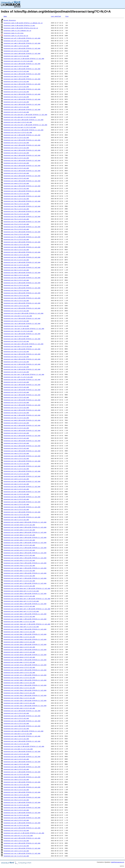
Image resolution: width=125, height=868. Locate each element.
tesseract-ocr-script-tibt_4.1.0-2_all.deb (19, 703)
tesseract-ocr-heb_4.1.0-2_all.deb (16, 275)
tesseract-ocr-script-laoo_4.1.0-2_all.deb (19, 647)
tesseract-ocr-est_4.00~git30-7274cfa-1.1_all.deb (22, 191)
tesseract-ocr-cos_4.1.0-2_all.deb (16, 143)
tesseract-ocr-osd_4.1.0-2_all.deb (16, 479)
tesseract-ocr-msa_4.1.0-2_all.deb (16, 443)
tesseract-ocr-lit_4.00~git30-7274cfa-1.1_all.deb (22, 400)
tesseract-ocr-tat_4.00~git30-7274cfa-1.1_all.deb (22, 782)
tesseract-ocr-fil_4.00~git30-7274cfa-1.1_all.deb (22, 211)
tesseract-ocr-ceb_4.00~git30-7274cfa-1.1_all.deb (22, 104)
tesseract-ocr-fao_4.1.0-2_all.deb (16, 204)
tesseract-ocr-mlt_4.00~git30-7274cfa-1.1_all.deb (22, 425)
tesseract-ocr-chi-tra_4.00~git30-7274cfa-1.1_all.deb (24, 130)
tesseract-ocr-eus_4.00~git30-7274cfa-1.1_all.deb (22, 196)
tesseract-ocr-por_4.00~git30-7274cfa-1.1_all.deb (22, 492)
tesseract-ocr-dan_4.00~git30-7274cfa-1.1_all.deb (22, 150)
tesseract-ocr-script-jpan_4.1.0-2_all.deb (19, 632)
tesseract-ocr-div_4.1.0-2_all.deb (16, 163)
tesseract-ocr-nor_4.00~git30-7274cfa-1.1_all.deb (22, 461)
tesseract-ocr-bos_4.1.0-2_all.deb (16, 87)
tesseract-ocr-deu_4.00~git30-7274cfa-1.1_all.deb (22, 155)
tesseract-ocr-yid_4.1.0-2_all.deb (16, 851)
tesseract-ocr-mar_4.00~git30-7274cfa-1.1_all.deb (22, 415)
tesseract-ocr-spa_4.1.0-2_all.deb (16, 739)
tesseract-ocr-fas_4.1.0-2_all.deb (16, 209)
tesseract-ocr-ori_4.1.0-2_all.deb (16, 474)
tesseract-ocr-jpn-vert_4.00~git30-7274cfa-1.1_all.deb (24, 329)
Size (67, 16)
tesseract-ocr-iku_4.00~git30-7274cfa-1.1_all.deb (22, 298)
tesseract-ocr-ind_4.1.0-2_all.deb (16, 306)
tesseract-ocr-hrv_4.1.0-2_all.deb (16, 285)
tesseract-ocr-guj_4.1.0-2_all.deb (16, 265)
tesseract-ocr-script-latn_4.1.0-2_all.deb (19, 652)
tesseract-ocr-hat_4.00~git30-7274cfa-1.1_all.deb (22, 267)
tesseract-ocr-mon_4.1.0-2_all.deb (16, 433)
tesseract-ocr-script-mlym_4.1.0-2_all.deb (19, 657)
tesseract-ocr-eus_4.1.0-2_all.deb (16, 199)
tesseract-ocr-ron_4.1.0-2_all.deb (16, 509)
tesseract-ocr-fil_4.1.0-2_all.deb (16, 214)
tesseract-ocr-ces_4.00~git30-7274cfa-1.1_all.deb (22, 109)
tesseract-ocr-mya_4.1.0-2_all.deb (16, 448)
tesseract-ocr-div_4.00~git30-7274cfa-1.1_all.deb (22, 160)
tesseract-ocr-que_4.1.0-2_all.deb (16, 504)
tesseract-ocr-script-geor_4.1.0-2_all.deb (19, 571)
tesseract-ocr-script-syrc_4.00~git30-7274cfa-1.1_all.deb (25, 675)
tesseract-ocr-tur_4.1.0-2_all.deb (16, 815)
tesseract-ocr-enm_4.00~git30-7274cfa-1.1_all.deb (22, 181)
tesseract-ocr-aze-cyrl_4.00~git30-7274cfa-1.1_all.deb (24, 58)
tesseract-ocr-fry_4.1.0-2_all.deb (16, 239)
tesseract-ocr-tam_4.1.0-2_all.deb (16, 779)
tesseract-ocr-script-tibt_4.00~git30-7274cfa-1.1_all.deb (25, 700)
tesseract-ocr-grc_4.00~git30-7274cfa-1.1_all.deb (22, 257)
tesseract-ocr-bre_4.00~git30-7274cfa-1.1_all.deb (22, 89)
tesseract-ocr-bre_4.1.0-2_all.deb (16, 92)
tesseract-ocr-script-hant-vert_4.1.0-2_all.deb (21, 611)
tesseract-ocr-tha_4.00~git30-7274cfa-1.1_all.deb (22, 797)
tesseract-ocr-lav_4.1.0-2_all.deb (16, 397)
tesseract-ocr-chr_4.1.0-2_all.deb (16, 137)
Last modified (56, 16)
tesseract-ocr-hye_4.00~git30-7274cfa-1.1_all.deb (22, 293)
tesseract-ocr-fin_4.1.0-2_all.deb (16, 219)
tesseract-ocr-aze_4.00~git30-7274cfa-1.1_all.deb (22, 64)
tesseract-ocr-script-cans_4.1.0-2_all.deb (19, 540)
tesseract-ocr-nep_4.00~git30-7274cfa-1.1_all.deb (22, 451)
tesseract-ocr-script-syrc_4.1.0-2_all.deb (19, 678)
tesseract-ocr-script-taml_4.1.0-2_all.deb (19, 683)
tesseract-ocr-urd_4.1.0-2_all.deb (16, 830)
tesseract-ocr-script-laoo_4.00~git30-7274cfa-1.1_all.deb (25, 644)
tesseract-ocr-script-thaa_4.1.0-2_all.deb (19, 693)
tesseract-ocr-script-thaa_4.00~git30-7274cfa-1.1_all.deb (25, 690)
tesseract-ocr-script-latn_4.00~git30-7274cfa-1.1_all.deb (25, 650)
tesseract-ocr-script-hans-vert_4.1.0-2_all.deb (21, 601)
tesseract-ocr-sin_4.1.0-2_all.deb (16, 713)
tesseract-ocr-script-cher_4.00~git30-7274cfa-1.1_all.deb (25, 543)
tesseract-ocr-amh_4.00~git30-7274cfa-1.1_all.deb (22, 43)
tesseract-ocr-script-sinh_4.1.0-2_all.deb (19, 672)
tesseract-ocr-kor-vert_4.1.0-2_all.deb (18, 377)
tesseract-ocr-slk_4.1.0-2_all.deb (16, 718)
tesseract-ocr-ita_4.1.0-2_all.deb (16, 321)
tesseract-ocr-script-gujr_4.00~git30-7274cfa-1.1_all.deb (25, 578)
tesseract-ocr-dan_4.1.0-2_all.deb (16, 153)
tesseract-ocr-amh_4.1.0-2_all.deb (16, 46)
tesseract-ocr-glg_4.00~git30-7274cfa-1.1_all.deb (22, 252)
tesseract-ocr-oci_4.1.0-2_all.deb (16, 469)
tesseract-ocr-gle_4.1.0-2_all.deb (16, 250)
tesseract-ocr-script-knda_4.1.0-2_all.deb (19, 642)
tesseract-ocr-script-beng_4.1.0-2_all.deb (19, 535)
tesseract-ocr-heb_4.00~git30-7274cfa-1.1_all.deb (22, 272)
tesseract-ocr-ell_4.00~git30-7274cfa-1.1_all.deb (22, 171)
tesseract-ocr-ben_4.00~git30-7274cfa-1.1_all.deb (22, 74)
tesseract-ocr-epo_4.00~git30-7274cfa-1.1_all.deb (22, 186)
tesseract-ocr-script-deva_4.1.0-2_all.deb (19, 555)
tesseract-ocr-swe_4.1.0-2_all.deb (16, 769)
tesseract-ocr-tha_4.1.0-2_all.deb (16, 800)
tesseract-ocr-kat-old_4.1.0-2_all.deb (18, 346)
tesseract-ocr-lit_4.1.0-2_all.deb (16, 402)
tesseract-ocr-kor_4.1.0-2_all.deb (16, 382)
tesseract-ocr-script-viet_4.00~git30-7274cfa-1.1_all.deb (25, 706)
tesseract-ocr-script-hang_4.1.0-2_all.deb (19, 596)
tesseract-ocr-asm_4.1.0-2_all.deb (16, 56)
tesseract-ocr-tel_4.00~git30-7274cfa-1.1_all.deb (22, 787)
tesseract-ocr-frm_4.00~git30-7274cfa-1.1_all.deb (22, 232)
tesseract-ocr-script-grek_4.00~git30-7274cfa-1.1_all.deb (25, 573)
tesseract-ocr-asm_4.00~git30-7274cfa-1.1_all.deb (22, 53)
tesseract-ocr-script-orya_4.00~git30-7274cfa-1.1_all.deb (25, 665)
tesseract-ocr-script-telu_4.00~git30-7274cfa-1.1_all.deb (25, 685)
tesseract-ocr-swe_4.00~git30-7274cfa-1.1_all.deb (22, 767)
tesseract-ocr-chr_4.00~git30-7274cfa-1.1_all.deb (22, 135)
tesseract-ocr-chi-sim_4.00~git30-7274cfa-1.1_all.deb (24, 120)
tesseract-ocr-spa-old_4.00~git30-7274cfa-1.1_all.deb (24, 731)
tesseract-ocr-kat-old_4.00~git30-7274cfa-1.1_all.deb (24, 344)
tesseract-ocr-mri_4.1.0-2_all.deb (16, 438)
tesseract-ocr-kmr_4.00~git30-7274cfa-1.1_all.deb (22, 369)
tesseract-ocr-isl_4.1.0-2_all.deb (16, 311)
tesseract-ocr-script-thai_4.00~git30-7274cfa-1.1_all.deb (25, 695)
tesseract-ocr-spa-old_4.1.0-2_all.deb (18, 734)
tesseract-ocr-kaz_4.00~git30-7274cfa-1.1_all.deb (22, 354)
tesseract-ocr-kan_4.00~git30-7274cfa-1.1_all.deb (22, 339)
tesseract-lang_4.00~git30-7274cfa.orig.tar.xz (21, 28)
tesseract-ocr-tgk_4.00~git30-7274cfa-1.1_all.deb (22, 792)
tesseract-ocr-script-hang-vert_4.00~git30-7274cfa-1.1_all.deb (27, 588)
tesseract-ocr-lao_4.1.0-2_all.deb (16, 387)
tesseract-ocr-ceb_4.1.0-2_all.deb (16, 107)
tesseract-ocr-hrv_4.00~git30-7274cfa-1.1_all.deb (22, 283)
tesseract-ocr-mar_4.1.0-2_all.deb (16, 418)
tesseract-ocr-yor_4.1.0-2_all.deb (16, 856)
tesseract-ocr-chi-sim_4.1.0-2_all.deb (18, 122)
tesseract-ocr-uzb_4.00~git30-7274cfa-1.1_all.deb (22, 838)
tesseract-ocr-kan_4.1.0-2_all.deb (16, 341)
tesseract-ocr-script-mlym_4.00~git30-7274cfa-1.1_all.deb (25, 655)
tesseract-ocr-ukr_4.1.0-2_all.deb (16, 825)
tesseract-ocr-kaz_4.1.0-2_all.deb (16, 357)
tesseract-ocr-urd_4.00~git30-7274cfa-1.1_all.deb (22, 828)
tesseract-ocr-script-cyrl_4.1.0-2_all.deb (19, 550)
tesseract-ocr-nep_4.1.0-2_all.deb (16, 453)
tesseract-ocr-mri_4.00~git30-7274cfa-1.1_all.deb (22, 436)
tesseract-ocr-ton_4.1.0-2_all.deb (16, 810)
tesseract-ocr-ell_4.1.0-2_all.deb (16, 173)
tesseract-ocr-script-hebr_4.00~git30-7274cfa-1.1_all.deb (25, 619)
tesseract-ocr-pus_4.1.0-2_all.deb (16, 499)
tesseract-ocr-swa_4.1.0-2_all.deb (16, 764)
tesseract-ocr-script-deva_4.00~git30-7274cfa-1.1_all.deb (25, 553)
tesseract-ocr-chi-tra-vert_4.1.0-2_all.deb (20, 127)
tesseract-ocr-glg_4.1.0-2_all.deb (16, 255)
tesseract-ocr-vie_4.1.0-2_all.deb (16, 846)
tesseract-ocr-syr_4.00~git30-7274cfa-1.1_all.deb (22, 772)
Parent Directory (10, 20)
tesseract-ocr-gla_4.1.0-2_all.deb (16, 244)
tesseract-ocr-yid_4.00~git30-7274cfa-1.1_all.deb (22, 848)
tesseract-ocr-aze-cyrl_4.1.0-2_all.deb (18, 61)
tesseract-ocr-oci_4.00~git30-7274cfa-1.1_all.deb (22, 466)
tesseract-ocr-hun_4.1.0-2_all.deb (16, 290)
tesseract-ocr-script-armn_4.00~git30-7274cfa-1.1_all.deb (25, 527)
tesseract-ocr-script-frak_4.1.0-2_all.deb (19, 565)
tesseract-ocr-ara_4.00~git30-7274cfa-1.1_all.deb (22, 48)
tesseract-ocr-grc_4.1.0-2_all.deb (16, 260)
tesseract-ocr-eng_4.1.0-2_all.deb (16, 178)
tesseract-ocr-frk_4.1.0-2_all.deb (16, 229)
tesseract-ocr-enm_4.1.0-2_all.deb (16, 183)
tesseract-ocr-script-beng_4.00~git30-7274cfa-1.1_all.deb (25, 532)
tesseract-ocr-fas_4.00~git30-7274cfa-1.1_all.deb (22, 206)
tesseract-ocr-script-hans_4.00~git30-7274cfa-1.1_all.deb (25, 604)
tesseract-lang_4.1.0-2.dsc (14, 33)
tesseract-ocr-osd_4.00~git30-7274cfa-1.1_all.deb (22, 476)
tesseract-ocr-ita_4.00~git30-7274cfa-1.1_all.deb (22, 318)
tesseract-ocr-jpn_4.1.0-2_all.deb (16, 336)
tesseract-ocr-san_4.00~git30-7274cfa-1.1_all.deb (22, 517)
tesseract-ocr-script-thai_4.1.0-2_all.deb (19, 698)
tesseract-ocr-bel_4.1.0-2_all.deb (16, 71)
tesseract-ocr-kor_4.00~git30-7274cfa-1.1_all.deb (22, 379)
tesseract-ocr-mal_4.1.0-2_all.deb (16, 413)
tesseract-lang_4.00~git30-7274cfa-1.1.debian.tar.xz (23, 23)
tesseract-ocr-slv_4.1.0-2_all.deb (16, 723)
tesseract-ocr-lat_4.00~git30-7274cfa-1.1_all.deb (22, 390)
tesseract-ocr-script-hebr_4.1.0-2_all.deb (19, 621)
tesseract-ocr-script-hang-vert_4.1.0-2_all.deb (21, 591)
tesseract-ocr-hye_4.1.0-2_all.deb (16, 295)
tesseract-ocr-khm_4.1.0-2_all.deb (16, 362)
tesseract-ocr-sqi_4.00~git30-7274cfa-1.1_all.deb (22, 741)
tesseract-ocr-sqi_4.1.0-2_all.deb (16, 744)
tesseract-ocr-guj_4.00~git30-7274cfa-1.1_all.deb (22, 262)
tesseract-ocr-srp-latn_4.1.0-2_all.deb (18, 749)
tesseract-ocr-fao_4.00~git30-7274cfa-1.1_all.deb (22, 201)
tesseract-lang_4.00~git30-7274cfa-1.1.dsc (19, 25)
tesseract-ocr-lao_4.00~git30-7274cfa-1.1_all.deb (22, 385)
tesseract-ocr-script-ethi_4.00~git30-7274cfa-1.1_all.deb (25, 558)
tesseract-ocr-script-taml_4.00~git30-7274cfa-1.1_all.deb (25, 680)
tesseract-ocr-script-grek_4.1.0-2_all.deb (19, 576)
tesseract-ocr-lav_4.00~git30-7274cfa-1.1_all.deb (22, 395)
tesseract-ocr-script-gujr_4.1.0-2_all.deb (19, 581)
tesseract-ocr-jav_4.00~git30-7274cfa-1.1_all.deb (22, 323)
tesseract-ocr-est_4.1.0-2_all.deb (16, 194)
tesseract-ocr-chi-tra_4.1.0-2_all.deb (18, 132)
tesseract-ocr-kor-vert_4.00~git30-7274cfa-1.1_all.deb (24, 374)
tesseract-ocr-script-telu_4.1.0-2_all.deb (19, 688)
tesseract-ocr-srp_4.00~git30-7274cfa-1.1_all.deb (22, 751)
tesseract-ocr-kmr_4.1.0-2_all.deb (16, 372)
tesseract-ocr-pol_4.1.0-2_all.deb (16, 489)
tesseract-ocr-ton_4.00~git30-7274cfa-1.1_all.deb (22, 807)
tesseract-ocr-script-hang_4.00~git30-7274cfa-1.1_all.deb (25, 593)
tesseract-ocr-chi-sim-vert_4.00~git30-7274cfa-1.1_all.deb (25, 115)
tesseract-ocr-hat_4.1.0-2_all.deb (16, 270)
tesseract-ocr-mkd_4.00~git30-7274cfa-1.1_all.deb (22, 420)
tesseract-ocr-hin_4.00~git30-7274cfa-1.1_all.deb (22, 278)
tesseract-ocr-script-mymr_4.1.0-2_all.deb (19, 662)
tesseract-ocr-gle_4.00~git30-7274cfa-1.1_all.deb (22, 247)
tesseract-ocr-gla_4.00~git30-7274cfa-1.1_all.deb (22, 242)
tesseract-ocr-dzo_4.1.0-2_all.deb (16, 168)
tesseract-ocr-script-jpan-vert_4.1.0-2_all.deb (21, 627)
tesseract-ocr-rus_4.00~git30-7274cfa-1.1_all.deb (22, 512)
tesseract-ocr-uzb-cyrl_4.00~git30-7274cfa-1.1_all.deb (24, 833)
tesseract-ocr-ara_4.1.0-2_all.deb (16, 51)
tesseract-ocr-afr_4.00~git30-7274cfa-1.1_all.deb (22, 38)
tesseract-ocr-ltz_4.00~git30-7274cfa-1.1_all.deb (22, 405)
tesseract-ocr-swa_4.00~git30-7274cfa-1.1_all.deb (22, 762)
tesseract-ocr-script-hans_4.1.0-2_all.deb (19, 606)
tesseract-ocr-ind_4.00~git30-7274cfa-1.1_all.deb (22, 303)
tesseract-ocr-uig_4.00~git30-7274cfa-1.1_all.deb (22, 818)
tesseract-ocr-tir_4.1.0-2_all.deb (16, 805)
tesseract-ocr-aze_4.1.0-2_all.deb (16, 66)
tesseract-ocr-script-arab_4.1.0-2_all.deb (19, 525)
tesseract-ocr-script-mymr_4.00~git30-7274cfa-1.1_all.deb (25, 660)
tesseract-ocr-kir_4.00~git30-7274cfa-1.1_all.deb (22, 364)
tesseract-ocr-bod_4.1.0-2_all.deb (16, 81)
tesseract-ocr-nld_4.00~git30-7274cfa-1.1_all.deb (22, 456)
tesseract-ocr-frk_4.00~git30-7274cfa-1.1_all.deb (22, 227)
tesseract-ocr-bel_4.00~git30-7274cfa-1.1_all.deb (22, 69)
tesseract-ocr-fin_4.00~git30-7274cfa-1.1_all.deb (22, 216)
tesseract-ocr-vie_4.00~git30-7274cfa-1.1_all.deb (22, 843)
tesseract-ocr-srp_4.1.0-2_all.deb (16, 754)
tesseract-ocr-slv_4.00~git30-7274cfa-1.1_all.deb (22, 721)
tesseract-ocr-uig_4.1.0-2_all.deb (16, 820)
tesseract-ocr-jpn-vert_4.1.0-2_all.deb (18, 331)
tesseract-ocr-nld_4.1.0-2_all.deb (16, 458)
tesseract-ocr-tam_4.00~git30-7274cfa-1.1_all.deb (22, 777)
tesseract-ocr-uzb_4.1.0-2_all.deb (16, 841)
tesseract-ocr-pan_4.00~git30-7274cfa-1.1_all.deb (22, 481)
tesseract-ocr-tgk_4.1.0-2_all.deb (16, 795)
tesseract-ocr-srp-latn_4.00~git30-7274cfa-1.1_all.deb (24, 746)
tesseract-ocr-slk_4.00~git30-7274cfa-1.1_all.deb (22, 716)
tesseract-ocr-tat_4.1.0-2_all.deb (16, 785)
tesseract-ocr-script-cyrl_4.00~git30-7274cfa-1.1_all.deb (25, 548)
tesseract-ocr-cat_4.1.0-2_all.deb (16, 102)
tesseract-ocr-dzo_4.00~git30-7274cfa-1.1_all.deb (22, 165)
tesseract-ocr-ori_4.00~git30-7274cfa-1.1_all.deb (22, 471)
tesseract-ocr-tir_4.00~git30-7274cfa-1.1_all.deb (22, 802)
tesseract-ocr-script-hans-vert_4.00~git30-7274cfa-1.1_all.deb (27, 599)
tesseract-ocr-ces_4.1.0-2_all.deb (16, 112)
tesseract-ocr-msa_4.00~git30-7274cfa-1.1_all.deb (22, 441)
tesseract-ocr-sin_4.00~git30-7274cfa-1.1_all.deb (22, 711)
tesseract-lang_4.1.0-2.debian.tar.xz (17, 30)
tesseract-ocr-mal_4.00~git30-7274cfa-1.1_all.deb (22, 410)
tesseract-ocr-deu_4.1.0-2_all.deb (16, 158)
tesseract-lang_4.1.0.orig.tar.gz (16, 36)
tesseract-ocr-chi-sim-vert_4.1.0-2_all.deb (20, 117)
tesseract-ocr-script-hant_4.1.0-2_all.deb (19, 616)
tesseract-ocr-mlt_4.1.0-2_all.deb (16, 428)
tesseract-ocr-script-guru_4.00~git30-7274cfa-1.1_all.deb (25, 583)
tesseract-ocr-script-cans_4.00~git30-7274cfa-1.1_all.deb (25, 537)
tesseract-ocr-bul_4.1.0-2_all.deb (16, 97)
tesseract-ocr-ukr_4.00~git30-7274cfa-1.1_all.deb (22, 823)
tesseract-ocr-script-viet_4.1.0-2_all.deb (19, 708)
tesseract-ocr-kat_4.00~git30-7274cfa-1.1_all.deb (22, 349)
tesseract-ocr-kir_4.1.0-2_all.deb (16, 367)
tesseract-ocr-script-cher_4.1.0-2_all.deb (19, 545)
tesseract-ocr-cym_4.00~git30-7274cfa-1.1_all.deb (22, 145)
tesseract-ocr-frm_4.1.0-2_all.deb (16, 234)
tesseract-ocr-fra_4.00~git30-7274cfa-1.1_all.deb (22, 222)
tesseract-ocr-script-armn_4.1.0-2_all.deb (19, 530)
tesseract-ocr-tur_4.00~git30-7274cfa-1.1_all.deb (22, 813)
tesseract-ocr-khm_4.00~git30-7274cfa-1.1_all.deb (22, 359)
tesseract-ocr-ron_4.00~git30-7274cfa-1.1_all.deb (22, 507)
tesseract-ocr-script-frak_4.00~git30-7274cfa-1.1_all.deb (25, 563)
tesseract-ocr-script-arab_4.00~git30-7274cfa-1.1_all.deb (25, 522)
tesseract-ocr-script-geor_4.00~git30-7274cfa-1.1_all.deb (25, 568)
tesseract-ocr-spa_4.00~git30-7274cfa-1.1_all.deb (22, 736)
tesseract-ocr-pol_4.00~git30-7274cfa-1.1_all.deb (22, 486)
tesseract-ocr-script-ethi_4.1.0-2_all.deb (19, 560)
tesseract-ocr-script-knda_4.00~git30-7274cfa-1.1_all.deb (25, 639)
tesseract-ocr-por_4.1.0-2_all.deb (16, 494)
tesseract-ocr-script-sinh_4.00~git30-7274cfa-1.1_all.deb (25, 670)
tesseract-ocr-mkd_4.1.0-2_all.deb (16, 423)
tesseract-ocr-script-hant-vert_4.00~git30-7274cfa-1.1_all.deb (27, 609)
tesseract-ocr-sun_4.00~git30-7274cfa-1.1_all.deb (22, 756)
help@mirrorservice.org (118, 862)
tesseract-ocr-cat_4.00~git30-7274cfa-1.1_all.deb (22, 99)
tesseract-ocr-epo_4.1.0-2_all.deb (16, 188)
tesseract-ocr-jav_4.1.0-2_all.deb (16, 326)
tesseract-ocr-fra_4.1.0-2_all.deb (16, 224)
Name (5, 16)
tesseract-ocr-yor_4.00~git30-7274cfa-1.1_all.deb (22, 853)
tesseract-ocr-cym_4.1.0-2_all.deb (16, 148)
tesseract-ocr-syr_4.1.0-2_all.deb (16, 774)
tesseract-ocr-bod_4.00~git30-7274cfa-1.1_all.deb (22, 79)
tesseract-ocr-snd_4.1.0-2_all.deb (16, 728)
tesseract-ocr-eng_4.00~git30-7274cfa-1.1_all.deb (22, 176)
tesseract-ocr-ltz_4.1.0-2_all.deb (16, 407)
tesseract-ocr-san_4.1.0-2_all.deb (16, 520)
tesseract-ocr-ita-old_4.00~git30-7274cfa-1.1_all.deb (24, 313)
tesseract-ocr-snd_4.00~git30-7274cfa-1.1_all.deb (22, 726)
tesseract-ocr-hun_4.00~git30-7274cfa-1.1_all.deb (22, 288)
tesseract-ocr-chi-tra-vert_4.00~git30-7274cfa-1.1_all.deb (25, 125)
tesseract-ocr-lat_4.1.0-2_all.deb (16, 392)
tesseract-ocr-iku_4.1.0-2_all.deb (16, 301)
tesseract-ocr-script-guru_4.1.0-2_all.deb (19, 586)
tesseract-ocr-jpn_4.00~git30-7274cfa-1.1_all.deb (22, 334)
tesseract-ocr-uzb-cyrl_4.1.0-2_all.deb (18, 835)
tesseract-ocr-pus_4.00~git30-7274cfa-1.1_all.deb (22, 497)
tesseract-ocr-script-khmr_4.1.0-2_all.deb (19, 637)
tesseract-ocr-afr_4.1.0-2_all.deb (16, 41)
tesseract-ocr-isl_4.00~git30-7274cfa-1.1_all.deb (22, 308)
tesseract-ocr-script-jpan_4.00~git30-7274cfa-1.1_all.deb (25, 629)
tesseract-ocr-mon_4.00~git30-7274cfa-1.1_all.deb (22, 430)
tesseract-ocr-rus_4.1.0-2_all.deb (16, 514)
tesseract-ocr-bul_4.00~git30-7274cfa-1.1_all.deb (22, 94)
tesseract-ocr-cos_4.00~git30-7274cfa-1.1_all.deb (22, 140)
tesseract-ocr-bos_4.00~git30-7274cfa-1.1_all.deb (22, 84)
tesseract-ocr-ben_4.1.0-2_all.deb (16, 76)
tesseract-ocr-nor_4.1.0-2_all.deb (16, 464)
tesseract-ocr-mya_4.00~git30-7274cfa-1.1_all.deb (22, 446)
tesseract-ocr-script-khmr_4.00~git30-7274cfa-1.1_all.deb (25, 634)
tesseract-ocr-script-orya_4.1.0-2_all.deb (19, 667)
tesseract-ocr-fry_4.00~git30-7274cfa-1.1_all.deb (22, 237)
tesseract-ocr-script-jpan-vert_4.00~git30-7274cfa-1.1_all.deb (27, 624)
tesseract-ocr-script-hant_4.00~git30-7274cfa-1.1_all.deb (25, 614)
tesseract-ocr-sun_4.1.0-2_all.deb (16, 759)
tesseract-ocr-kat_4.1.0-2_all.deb (16, 351)
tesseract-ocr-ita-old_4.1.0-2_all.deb (18, 316)
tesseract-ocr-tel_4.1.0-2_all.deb (16, 790)
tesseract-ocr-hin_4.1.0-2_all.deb (16, 280)
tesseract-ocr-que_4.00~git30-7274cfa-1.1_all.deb (22, 502)
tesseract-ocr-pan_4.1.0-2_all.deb (16, 484)
